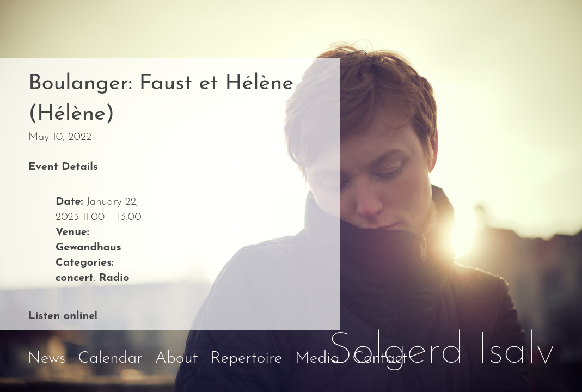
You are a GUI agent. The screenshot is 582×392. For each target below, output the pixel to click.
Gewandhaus (88, 248)
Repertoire (247, 359)
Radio (114, 278)
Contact (380, 359)
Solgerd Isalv (442, 352)
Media (317, 359)
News (46, 359)
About (177, 359)
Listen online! (63, 316)
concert (75, 278)
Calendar (110, 359)
